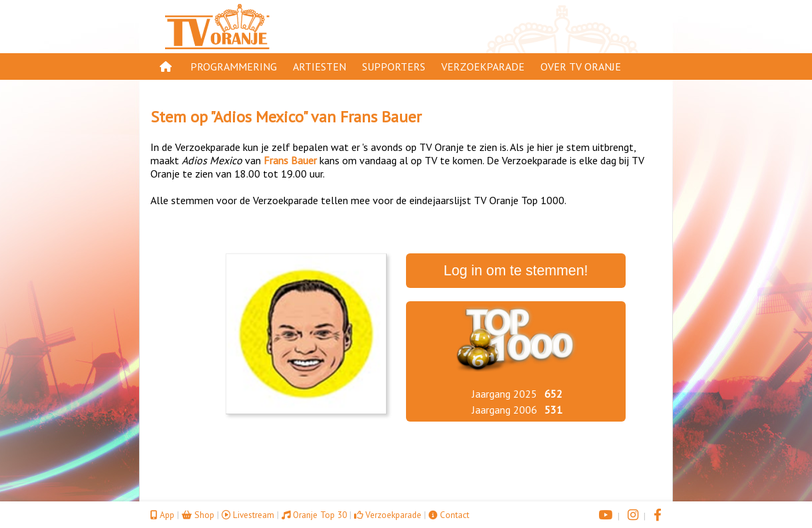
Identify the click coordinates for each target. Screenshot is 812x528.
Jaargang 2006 (505, 410)
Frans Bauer (381, 117)
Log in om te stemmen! (516, 271)
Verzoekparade (483, 66)
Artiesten (319, 66)
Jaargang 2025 (505, 394)
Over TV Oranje (581, 66)
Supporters (394, 66)
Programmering (234, 66)
